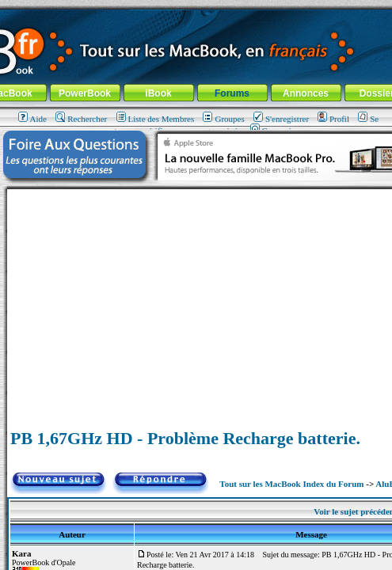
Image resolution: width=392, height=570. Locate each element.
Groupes (223, 119)
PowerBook (85, 93)
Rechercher (81, 119)
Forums (232, 93)
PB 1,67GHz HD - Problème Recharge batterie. (185, 438)
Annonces (306, 93)
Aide (32, 119)
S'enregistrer (281, 119)
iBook (158, 93)
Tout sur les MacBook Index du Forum (291, 484)
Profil (333, 119)
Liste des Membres (156, 119)
